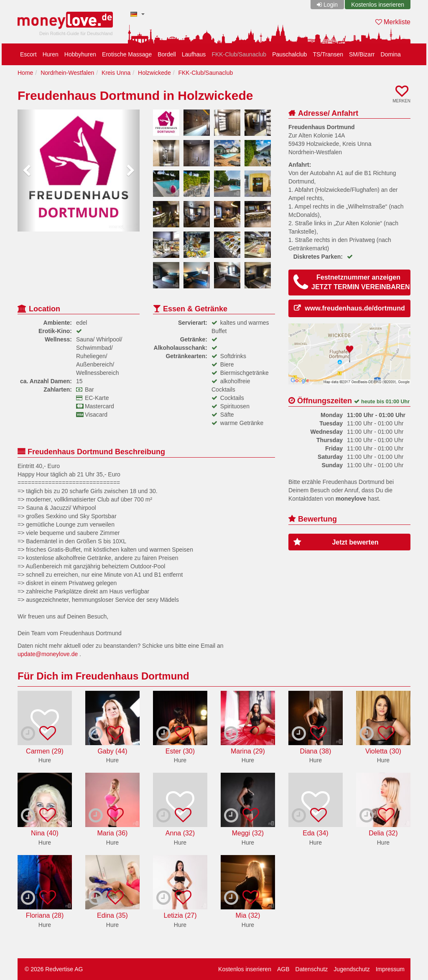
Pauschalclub (289, 54)
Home (25, 73)
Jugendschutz (352, 969)
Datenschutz (312, 969)
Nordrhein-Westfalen (67, 73)
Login (331, 5)
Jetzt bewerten (336, 542)
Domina (390, 54)
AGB (283, 969)
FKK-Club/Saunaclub (239, 54)
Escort (28, 54)
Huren (51, 54)
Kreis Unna (116, 73)
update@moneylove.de (48, 654)
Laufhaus (194, 54)
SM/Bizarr (362, 54)
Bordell (167, 54)
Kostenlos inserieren (378, 5)
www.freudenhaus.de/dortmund (355, 308)
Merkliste (393, 22)
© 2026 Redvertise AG (54, 969)
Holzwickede (154, 73)
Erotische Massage (127, 54)
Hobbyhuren (80, 54)
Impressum (390, 969)
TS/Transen (328, 54)
